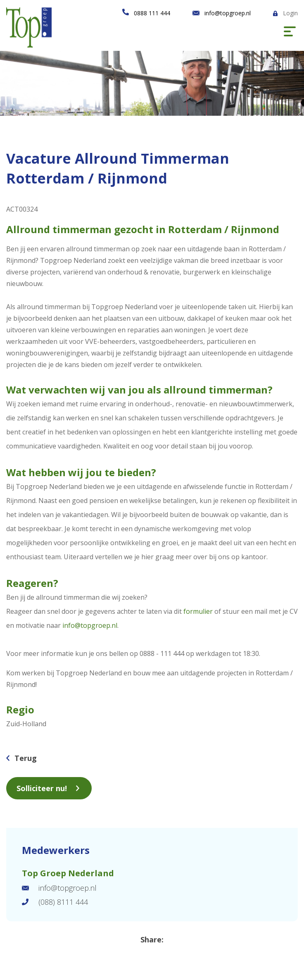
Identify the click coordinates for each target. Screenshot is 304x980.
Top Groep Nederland (68, 873)
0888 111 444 (152, 13)
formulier (198, 611)
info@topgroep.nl (228, 13)
